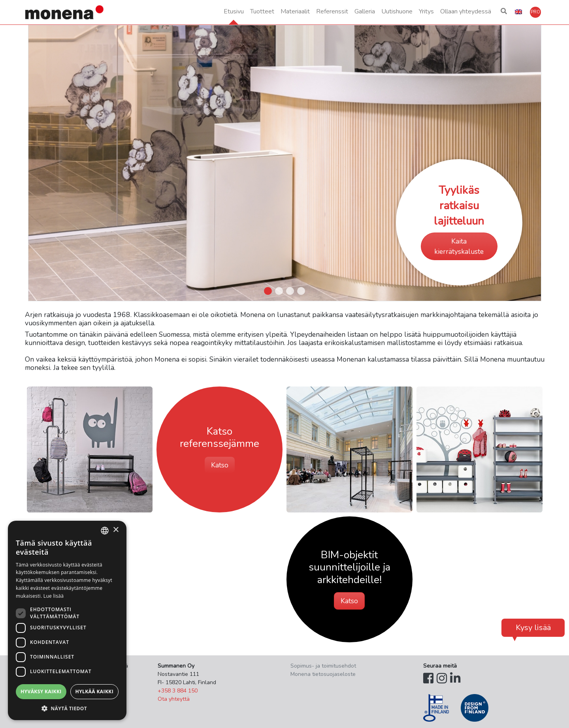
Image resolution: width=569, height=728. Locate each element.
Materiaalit (295, 11)
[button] (504, 12)
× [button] (116, 530)
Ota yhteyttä (174, 699)
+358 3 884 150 (178, 691)
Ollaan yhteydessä (466, 11)
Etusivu (234, 11)
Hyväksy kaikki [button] (41, 691)
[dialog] (67, 620)
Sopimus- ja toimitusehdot (323, 666)
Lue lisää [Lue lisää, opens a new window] (54, 596)
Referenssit (332, 11)
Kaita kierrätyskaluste (459, 246)
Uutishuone (397, 11)
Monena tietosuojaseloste (323, 674)
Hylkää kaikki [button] (94, 691)
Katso (220, 465)
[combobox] (105, 531)
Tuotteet (262, 11)
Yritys (426, 11)
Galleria (365, 11)
